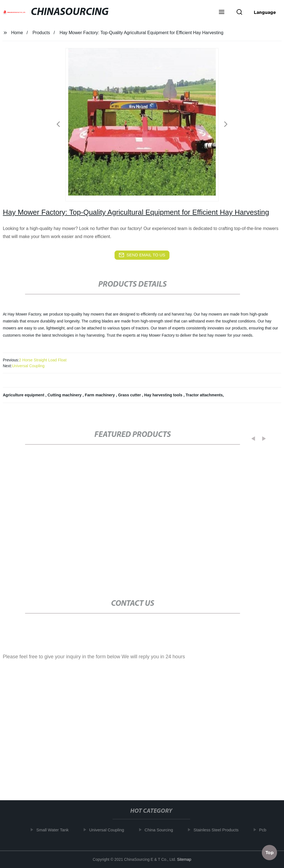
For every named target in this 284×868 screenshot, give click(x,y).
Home (17, 33)
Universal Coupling (28, 366)
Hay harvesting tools (164, 395)
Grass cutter (130, 395)
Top (270, 851)
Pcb (267, 830)
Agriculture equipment (24, 395)
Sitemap (184, 859)
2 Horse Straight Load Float (43, 360)
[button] (222, 12)
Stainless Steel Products (220, 830)
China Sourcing (163, 830)
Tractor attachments (204, 395)
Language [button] (265, 12)
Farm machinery (100, 395)
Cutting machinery (65, 395)
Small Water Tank (57, 830)
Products (41, 33)
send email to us (142, 255)
